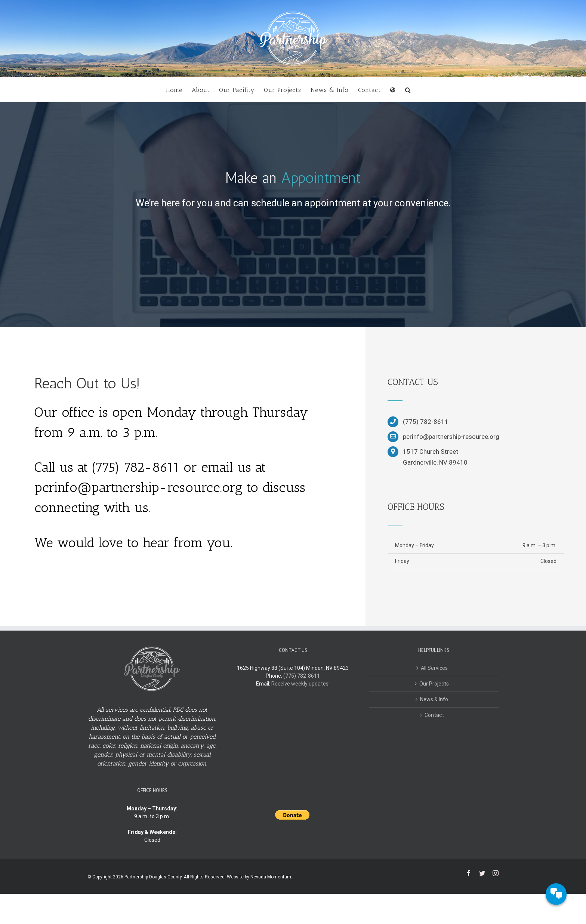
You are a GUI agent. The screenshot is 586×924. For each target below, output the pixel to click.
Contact (434, 715)
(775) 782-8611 (302, 676)
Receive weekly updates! (300, 684)
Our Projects (434, 684)
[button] (408, 90)
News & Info (434, 699)
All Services (434, 668)
